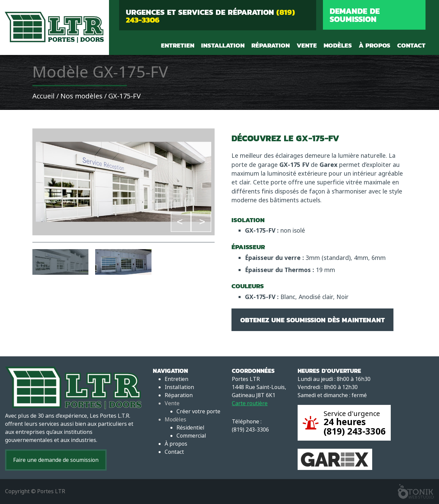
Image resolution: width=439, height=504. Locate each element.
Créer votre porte (198, 411)
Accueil (44, 96)
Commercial (191, 436)
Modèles (338, 45)
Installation (223, 45)
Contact (411, 45)
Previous (181, 222)
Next (201, 222)
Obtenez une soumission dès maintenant (312, 320)
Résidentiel (190, 428)
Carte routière (250, 403)
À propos (375, 45)
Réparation (271, 45)
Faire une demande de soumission (56, 460)
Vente (307, 45)
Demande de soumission (355, 15)
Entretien (178, 45)
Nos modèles (81, 96)
